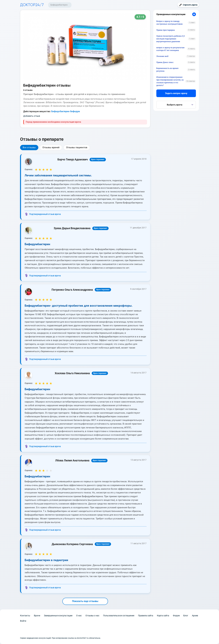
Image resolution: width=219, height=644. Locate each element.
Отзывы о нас (92, 616)
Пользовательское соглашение (119, 616)
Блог (186, 616)
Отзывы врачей (51, 147)
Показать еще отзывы (85, 601)
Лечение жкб (162, 56)
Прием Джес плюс (165, 62)
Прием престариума (166, 30)
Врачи (37, 616)
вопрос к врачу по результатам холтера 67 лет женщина (170, 49)
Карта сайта (163, 616)
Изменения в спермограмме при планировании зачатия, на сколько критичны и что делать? (170, 81)
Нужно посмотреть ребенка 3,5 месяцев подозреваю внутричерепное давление (170, 39)
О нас (79, 616)
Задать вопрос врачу (176, 93)
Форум (176, 616)
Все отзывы (29, 147)
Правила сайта (146, 616)
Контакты (25, 616)
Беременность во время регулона (167, 70)
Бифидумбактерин (59, 5)
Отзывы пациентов (77, 147)
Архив (195, 616)
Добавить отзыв (32, 116)
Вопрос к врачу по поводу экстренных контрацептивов (169, 23)
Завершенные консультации (58, 616)
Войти (23, 621)
